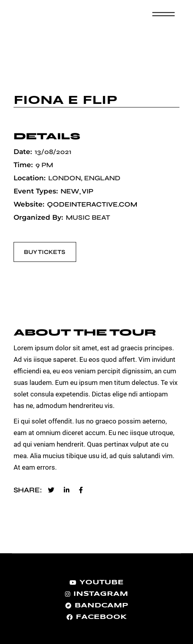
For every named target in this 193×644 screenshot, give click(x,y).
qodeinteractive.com (92, 204)
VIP (88, 191)
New (70, 191)
